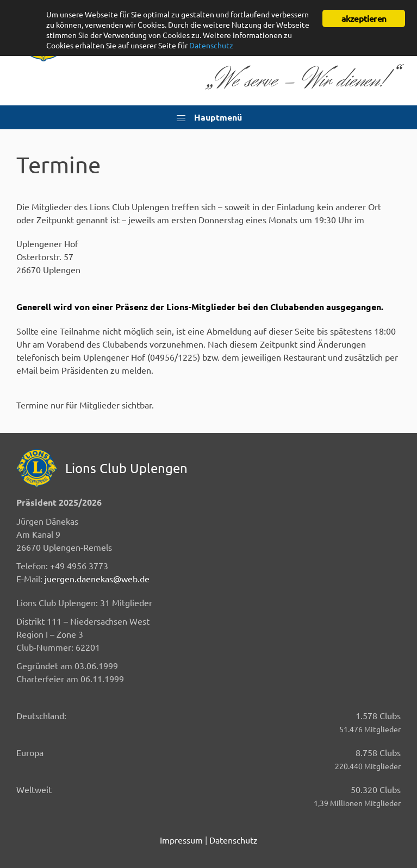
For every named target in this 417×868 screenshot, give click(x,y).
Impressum (181, 840)
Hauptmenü (209, 118)
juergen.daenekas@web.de (97, 578)
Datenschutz (234, 840)
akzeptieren (364, 18)
